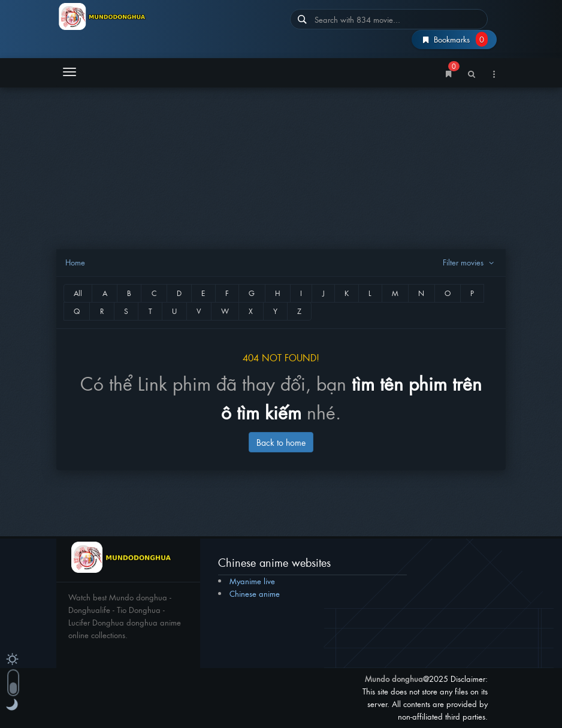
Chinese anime (255, 593)
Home (75, 262)
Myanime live (252, 581)
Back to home (281, 442)
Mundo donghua (394, 679)
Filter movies (470, 262)
